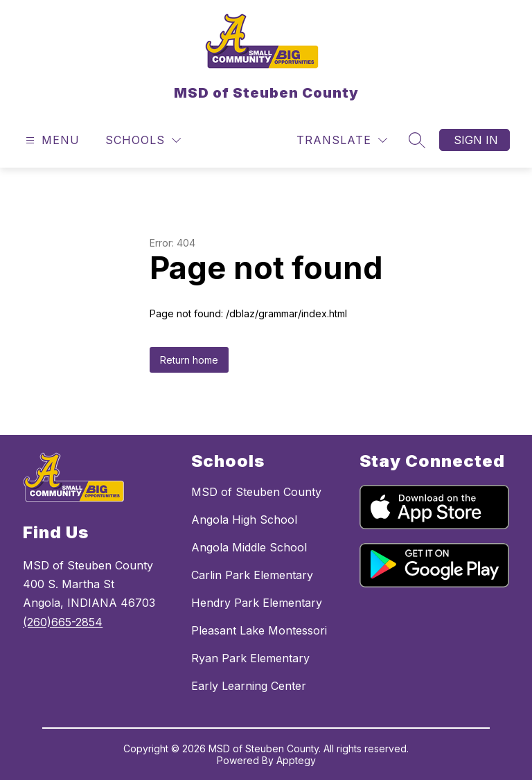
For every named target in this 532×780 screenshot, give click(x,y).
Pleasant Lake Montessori (259, 630)
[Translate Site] (342, 140)
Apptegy (296, 760)
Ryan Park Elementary (250, 658)
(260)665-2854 (63, 622)
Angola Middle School (249, 547)
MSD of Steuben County (256, 492)
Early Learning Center (249, 686)
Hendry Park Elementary (257, 603)
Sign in (476, 140)
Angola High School (244, 520)
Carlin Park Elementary (252, 575)
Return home (189, 360)
